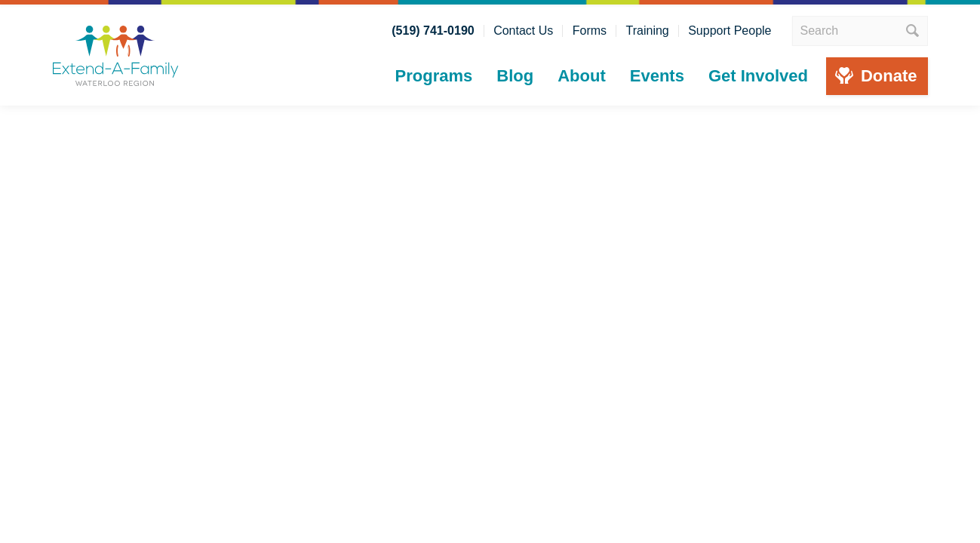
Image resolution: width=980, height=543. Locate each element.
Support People (730, 31)
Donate (889, 76)
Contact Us (523, 31)
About (582, 76)
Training (648, 31)
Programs (434, 76)
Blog (515, 76)
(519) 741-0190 (433, 31)
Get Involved (758, 76)
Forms (590, 31)
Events (657, 76)
